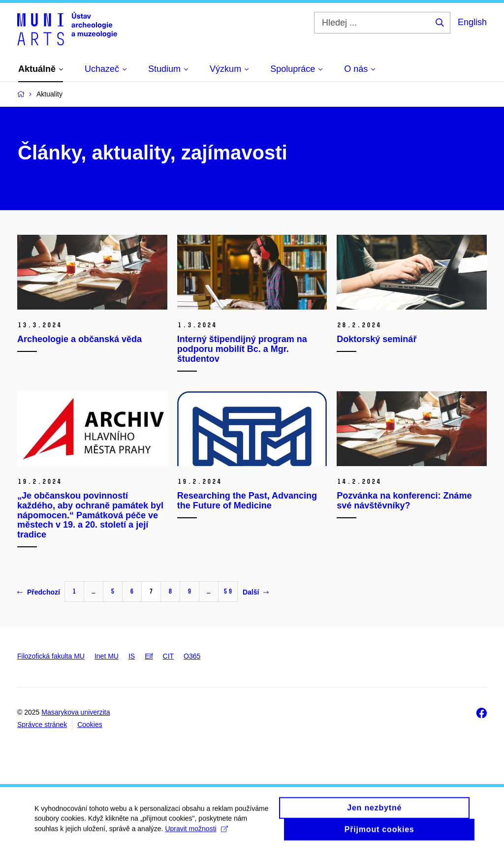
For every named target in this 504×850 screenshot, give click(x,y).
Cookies (90, 724)
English (472, 22)
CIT (169, 656)
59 (228, 591)
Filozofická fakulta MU (51, 656)
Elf (149, 656)
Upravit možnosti (196, 833)
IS (132, 656)
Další (256, 592)
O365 (192, 656)
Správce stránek (42, 724)
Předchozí (39, 592)
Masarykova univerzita (76, 712)
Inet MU (107, 656)
